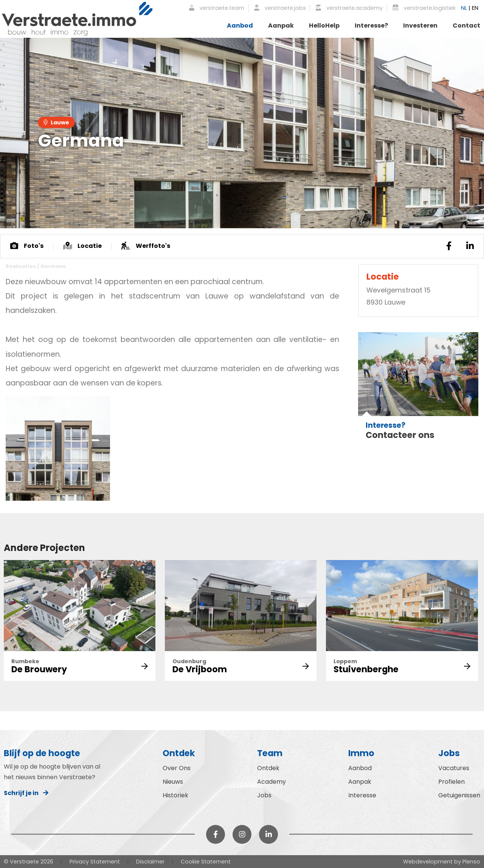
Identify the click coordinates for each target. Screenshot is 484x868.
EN (475, 8)
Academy (271, 782)
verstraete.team (217, 8)
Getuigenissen (459, 795)
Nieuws (173, 782)
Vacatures (454, 768)
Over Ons (177, 768)
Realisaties (21, 266)
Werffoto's (146, 246)
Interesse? (371, 26)
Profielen (451, 782)
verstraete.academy (349, 8)
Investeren (420, 26)
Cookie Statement (206, 862)
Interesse (362, 795)
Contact (466, 26)
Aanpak (281, 26)
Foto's (27, 246)
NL (464, 8)
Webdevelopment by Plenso (442, 862)
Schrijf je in (26, 793)
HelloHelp (324, 26)
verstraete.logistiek (424, 8)
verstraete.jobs (280, 8)
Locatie (82, 246)
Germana (53, 266)
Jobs (264, 795)
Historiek (175, 795)
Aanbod (240, 26)
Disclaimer (150, 862)
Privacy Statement (95, 862)
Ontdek (268, 768)
